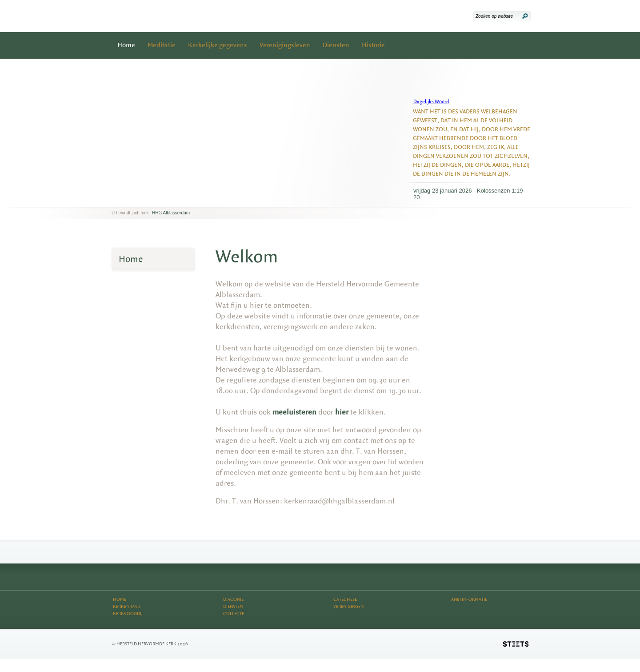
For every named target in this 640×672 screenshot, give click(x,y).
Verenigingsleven (285, 45)
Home (126, 45)
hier (342, 412)
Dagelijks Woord (431, 102)
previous (114, 200)
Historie (373, 45)
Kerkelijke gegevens (218, 45)
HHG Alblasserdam (171, 213)
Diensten (336, 45)
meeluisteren (294, 412)
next (124, 200)
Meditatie (162, 45)
